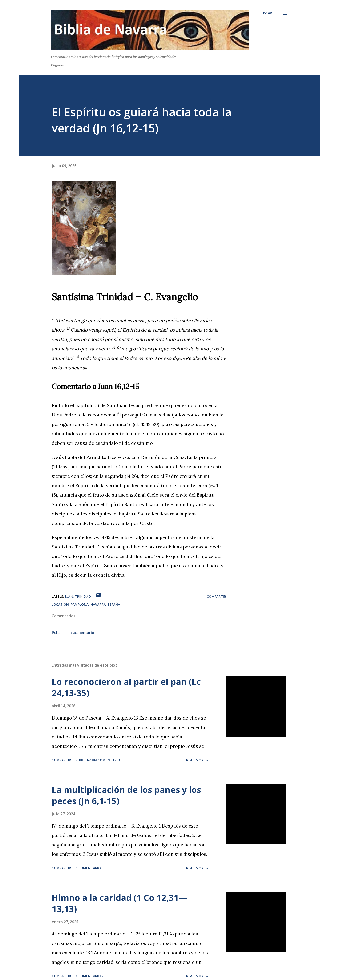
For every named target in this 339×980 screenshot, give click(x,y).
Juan (69, 596)
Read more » (197, 760)
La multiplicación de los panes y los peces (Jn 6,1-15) (126, 795)
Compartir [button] (216, 596)
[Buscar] (266, 13)
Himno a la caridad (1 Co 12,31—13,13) (119, 903)
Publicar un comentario (73, 632)
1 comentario (88, 868)
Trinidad (83, 596)
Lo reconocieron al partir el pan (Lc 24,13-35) (126, 687)
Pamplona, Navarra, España (95, 604)
